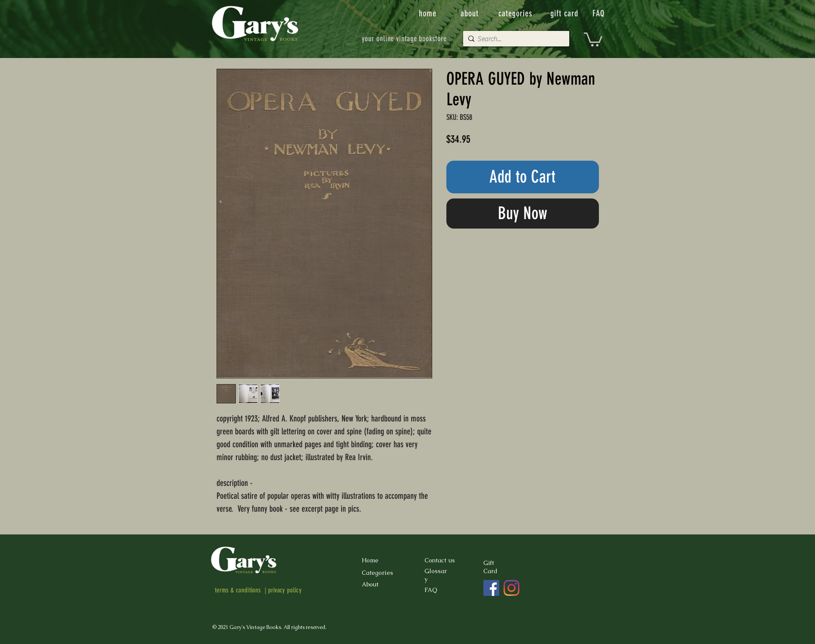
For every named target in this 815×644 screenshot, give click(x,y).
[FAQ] (599, 13)
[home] (429, 13)
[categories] (516, 13)
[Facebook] (491, 588)
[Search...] (514, 39)
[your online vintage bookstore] (404, 39)
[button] (593, 39)
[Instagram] (511, 588)
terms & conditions (238, 590)
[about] (470, 13)
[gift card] (565, 13)
